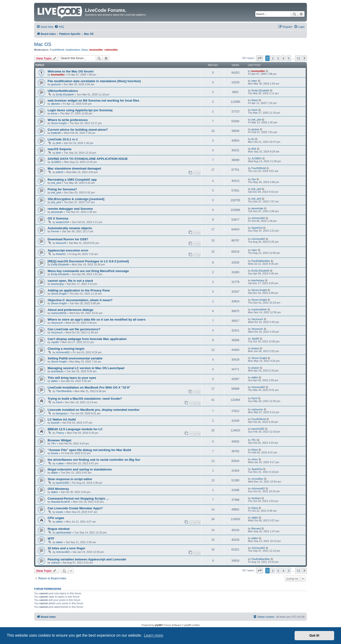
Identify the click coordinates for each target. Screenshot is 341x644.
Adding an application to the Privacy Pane (79, 290)
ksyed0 (55, 423)
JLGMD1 (56, 162)
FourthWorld (57, 50)
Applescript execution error (68, 250)
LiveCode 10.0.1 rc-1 (63, 139)
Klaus (85, 50)
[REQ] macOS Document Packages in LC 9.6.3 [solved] (88, 261)
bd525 (60, 172)
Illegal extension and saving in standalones (80, 469)
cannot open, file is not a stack (70, 281)
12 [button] (298, 58)
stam (254, 81)
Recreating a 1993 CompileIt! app (72, 180)
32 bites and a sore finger (66, 548)
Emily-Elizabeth (65, 94)
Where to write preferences (68, 120)
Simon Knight (59, 123)
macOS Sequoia (59, 149)
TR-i (54, 443)
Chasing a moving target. (66, 349)
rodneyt (56, 563)
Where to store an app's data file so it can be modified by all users (97, 320)
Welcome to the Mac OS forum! (71, 71)
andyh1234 (63, 222)
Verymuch (57, 323)
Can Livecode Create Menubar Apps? (75, 508)
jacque (255, 129)
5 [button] (289, 58)
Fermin (55, 231)
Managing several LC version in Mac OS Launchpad (86, 368)
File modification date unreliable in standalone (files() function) (94, 81)
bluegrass (62, 413)
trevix (54, 113)
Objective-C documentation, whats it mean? (80, 300)
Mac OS (43, 44)
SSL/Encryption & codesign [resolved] (76, 199)
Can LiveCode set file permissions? (74, 329)
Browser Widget (59, 440)
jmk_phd (256, 120)
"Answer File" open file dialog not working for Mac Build (89, 450)
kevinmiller (96, 50)
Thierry (60, 433)
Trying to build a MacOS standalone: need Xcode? (85, 399)
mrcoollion (257, 479)
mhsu (255, 459)
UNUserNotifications (63, 91)
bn (253, 139)
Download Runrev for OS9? (68, 239)
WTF (51, 539)
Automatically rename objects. (70, 228)
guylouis (56, 84)
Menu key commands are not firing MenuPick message (88, 271)
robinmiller (111, 50)
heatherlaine (73, 50)
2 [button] (273, 58)
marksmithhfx (59, 313)
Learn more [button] (153, 635)
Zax (254, 179)
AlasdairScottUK (61, 502)
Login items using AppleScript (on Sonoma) (80, 110)
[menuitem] (59, 27)
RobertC (61, 254)
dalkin (55, 381)
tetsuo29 (61, 243)
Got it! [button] (314, 635)
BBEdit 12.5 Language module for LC (75, 429)
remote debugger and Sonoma (70, 209)
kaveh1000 (258, 429)
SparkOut (257, 228)
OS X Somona (58, 218)
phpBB (158, 625)
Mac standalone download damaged (74, 168)
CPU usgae (56, 518)
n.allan (60, 463)
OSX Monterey (58, 489)
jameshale (57, 212)
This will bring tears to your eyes (72, 378)
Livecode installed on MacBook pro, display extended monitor (94, 410)
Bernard (256, 528)
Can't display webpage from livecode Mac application (87, 339)
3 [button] (278, 58)
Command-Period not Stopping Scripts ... (78, 499)
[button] (260, 58)
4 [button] (283, 58)
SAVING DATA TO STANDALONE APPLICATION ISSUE (88, 159)
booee (55, 453)
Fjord (59, 402)
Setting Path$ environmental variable (75, 358)
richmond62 (258, 218)
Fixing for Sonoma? (62, 189)
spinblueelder (64, 532)
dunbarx (256, 498)
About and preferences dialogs (70, 310)
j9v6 (58, 143)
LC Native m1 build (62, 419)
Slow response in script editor (70, 479)
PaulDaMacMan (261, 261)
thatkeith (56, 133)
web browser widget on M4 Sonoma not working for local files (93, 101)
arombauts (57, 371)
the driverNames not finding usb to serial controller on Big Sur (94, 460)
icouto (60, 512)
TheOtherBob (64, 391)
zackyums (257, 409)
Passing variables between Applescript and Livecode (87, 559)
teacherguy (58, 284)
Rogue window (59, 529)
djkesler (56, 104)
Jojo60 (55, 342)
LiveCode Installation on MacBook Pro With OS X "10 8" (89, 387)
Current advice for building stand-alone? (78, 130)
